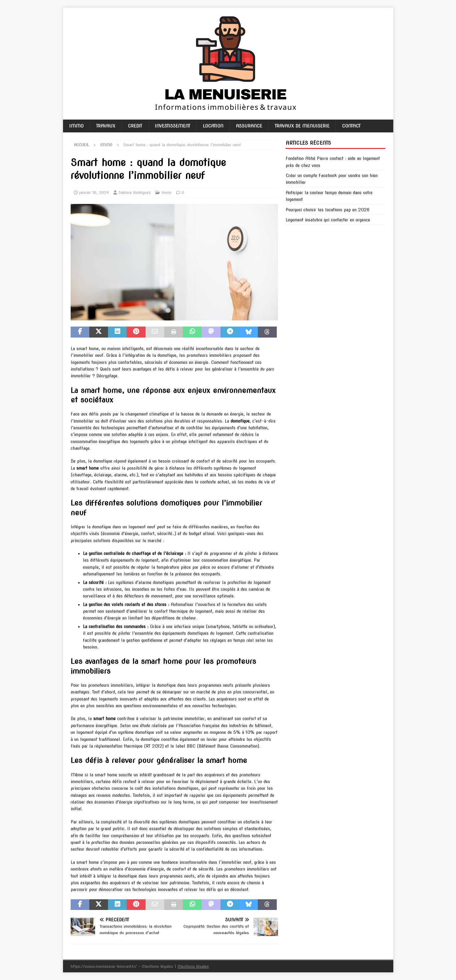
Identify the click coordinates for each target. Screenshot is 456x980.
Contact (351, 126)
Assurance (249, 126)
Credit (135, 126)
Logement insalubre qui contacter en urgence (328, 220)
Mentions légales (193, 966)
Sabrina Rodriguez (135, 192)
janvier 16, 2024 (94, 192)
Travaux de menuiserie (302, 126)
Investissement (172, 126)
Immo (76, 126)
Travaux (106, 126)
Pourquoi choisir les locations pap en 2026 (328, 210)
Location (213, 126)
